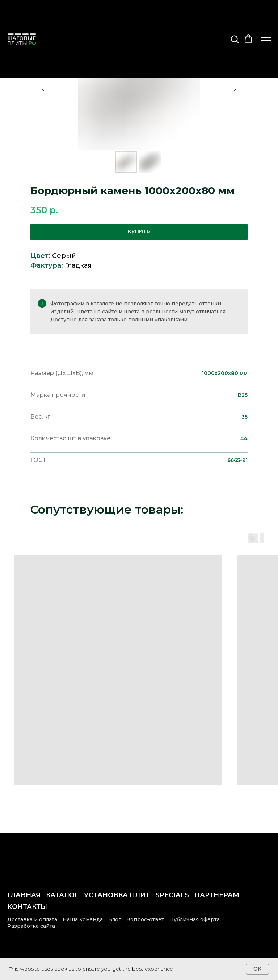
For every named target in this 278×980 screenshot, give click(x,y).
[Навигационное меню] (266, 39)
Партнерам (217, 895)
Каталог (62, 895)
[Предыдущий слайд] (43, 89)
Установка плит (117, 895)
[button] (235, 39)
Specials (172, 895)
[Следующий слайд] (235, 89)
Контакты (27, 907)
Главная (24, 895)
